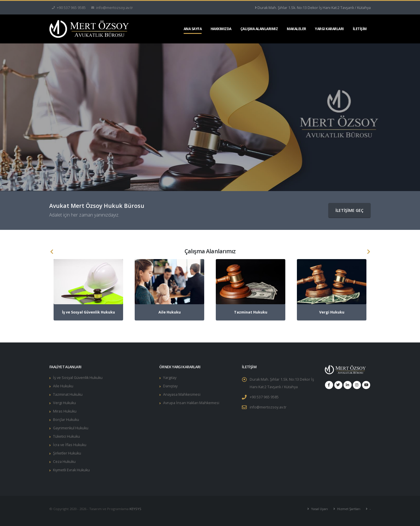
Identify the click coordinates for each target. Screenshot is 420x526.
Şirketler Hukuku (67, 453)
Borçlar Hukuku (66, 420)
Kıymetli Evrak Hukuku (71, 470)
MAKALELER (296, 29)
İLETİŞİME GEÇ (349, 210)
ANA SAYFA (193, 29)
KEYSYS (135, 509)
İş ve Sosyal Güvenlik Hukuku (78, 378)
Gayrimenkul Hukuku (71, 428)
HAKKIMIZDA (221, 29)
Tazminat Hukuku (68, 394)
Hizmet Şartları (348, 509)
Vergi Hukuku (64, 403)
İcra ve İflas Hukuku (70, 445)
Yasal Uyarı (319, 509)
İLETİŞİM (360, 29)
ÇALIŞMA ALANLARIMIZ (259, 29)
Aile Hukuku (63, 386)
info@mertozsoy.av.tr (268, 407)
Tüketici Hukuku (66, 436)
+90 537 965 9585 (264, 397)
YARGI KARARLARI (329, 29)
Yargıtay (170, 378)
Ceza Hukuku (64, 462)
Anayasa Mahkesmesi (182, 394)
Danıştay (170, 386)
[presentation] (52, 252)
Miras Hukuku (65, 411)
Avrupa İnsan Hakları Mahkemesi (191, 403)
